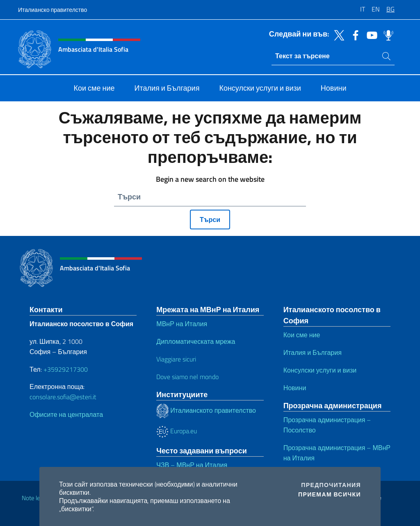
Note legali (35, 498)
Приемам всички (330, 494)
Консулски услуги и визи (320, 370)
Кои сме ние (302, 335)
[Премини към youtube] (370, 34)
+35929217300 (66, 369)
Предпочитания (331, 485)
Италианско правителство (52, 10)
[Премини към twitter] (337, 34)
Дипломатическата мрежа (196, 341)
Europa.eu (177, 431)
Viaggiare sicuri (176, 359)
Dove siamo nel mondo (187, 377)
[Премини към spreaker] (386, 34)
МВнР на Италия (182, 324)
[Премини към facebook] (354, 34)
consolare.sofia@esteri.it (63, 397)
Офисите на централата (66, 414)
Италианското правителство (206, 410)
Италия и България (313, 352)
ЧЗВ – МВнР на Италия (192, 465)
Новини (295, 388)
